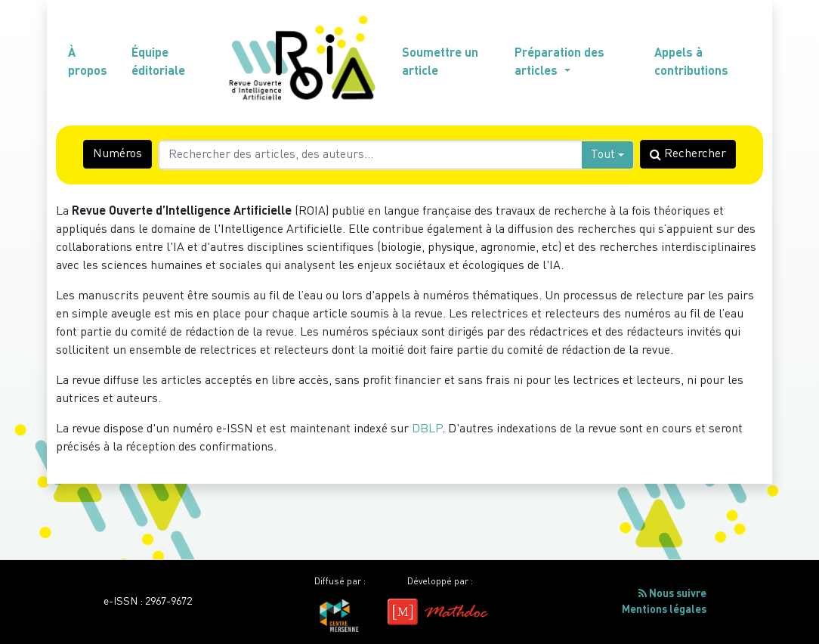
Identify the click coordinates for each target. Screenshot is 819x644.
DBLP (427, 429)
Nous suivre (672, 594)
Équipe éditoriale (158, 63)
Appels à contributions (691, 63)
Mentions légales (664, 610)
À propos (88, 63)
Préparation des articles (559, 63)
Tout (603, 155)
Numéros (117, 154)
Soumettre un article (440, 63)
